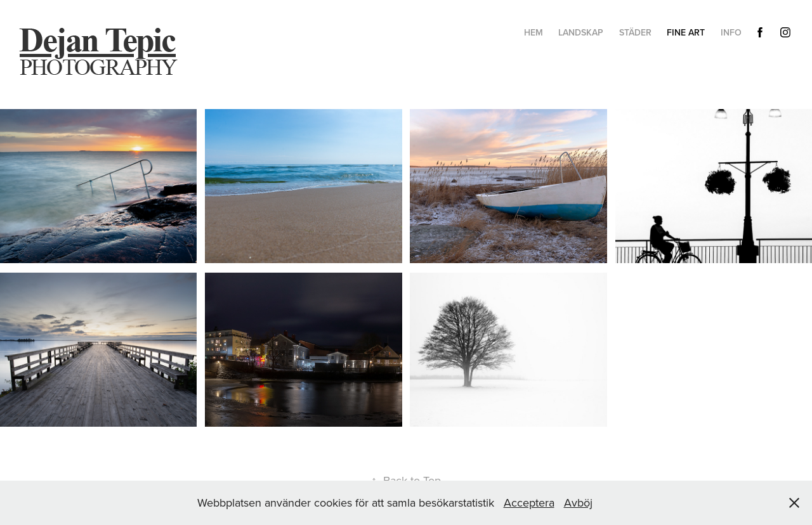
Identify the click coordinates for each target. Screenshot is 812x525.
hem (534, 32)
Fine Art (686, 32)
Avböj (578, 502)
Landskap (581, 32)
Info (731, 32)
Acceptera (529, 502)
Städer (635, 32)
